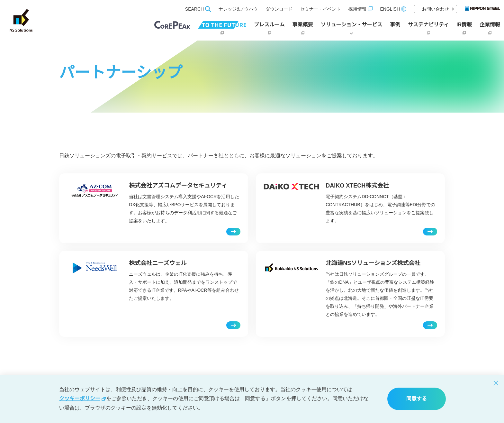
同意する (417, 399)
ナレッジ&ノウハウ (238, 9)
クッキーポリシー (83, 398)
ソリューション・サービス (352, 28)
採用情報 (360, 9)
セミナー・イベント (320, 9)
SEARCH (198, 9)
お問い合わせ (438, 9)
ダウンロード (279, 9)
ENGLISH (393, 9)
